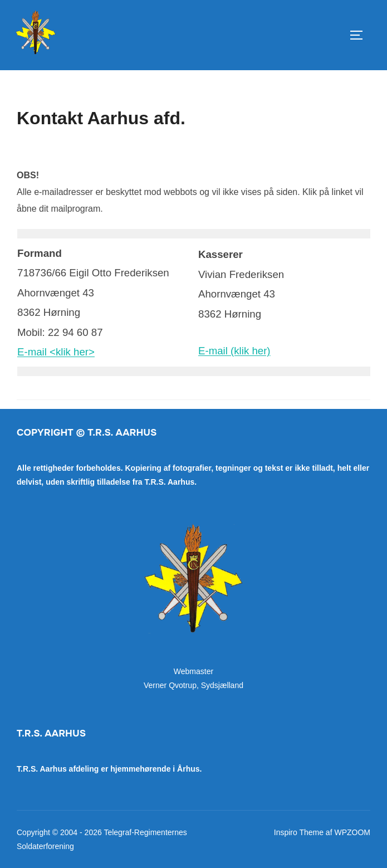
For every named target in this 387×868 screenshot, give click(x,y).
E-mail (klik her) (234, 351)
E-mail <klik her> (56, 352)
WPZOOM (352, 832)
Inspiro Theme (299, 832)
